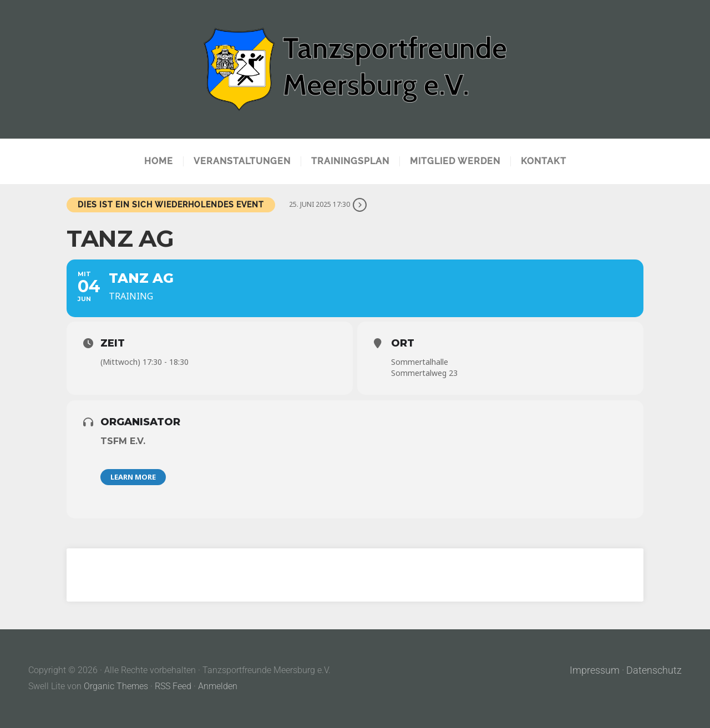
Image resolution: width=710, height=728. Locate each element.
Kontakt (544, 161)
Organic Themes (116, 686)
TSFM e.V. (123, 441)
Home (159, 161)
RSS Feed (173, 686)
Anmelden (218, 686)
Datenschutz (654, 670)
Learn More (133, 477)
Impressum (595, 670)
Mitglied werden (455, 161)
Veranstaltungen (242, 161)
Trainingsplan (350, 161)
